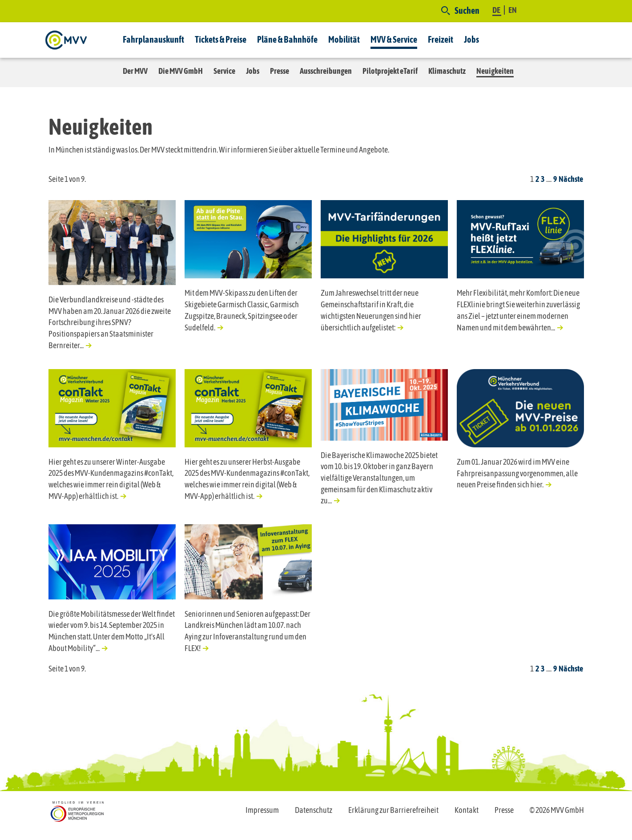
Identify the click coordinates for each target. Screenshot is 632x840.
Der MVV (135, 71)
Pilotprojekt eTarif (390, 71)
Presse (280, 71)
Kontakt (467, 810)
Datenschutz (314, 810)
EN (513, 10)
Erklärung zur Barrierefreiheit (393, 810)
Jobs (471, 39)
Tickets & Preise (221, 39)
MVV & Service (394, 39)
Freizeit (441, 39)
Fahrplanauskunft (153, 39)
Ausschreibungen (326, 71)
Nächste (571, 179)
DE (497, 10)
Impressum (262, 810)
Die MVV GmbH (181, 71)
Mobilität (344, 39)
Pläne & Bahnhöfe (287, 39)
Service (224, 71)
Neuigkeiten (495, 71)
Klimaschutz (447, 71)
